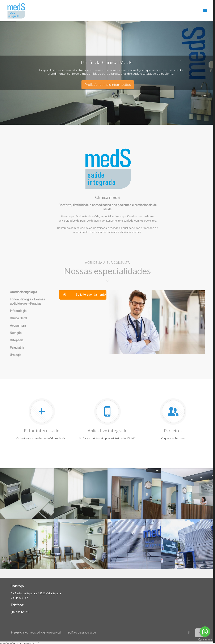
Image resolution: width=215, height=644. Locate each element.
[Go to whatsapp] (205, 632)
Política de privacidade (82, 632)
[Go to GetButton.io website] (205, 640)
